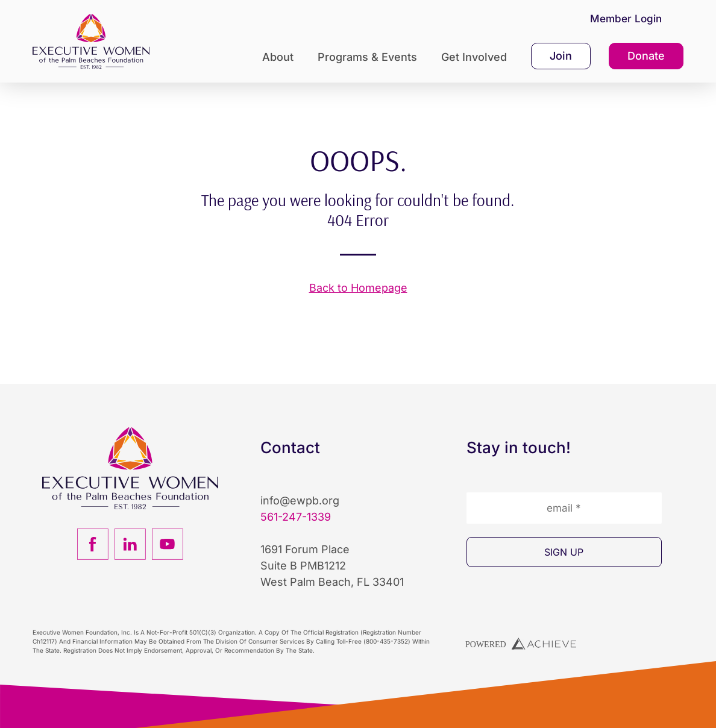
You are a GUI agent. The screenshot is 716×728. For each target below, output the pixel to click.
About (281, 57)
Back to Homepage (358, 288)
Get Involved (477, 57)
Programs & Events (370, 57)
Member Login (626, 19)
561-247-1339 (296, 517)
